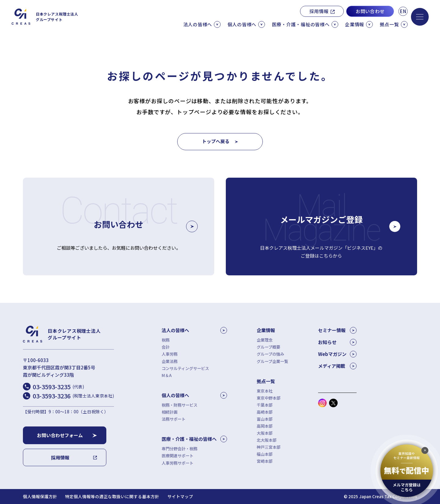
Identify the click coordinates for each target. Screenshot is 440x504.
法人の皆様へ (194, 330)
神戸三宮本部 (269, 447)
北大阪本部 (267, 440)
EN (403, 11)
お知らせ (337, 342)
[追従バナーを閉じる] (425, 450)
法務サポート (174, 419)
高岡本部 (265, 426)
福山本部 (265, 454)
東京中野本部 (269, 398)
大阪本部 (265, 433)
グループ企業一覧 (272, 361)
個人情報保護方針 (40, 497)
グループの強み (270, 354)
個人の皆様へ (194, 395)
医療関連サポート (178, 456)
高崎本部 (265, 412)
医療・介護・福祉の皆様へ (194, 439)
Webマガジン (337, 354)
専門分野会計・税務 (180, 449)
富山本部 (265, 419)
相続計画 (170, 412)
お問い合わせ (370, 11)
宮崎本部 (265, 461)
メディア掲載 (337, 366)
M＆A (167, 375)
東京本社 (265, 391)
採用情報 (319, 11)
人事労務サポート (178, 463)
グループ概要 (268, 347)
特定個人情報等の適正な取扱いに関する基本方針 (112, 497)
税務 (166, 340)
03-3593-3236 (73, 396)
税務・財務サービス (180, 405)
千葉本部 (265, 405)
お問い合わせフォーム (60, 435)
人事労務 (170, 354)
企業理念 (265, 340)
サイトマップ (180, 497)
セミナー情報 (337, 330)
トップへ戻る (216, 141)
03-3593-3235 (58, 387)
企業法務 (170, 361)
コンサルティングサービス (185, 368)
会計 (166, 347)
